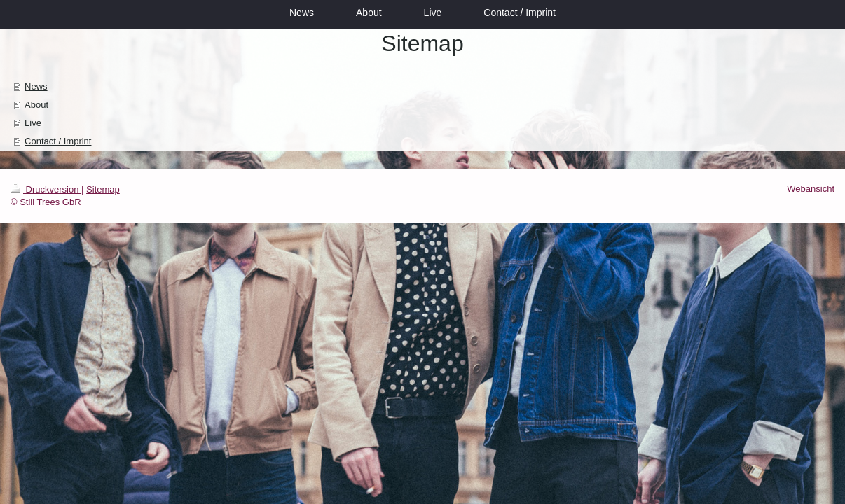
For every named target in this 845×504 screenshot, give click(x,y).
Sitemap (103, 189)
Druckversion (46, 189)
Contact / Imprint (58, 141)
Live (33, 123)
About (36, 105)
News (36, 86)
